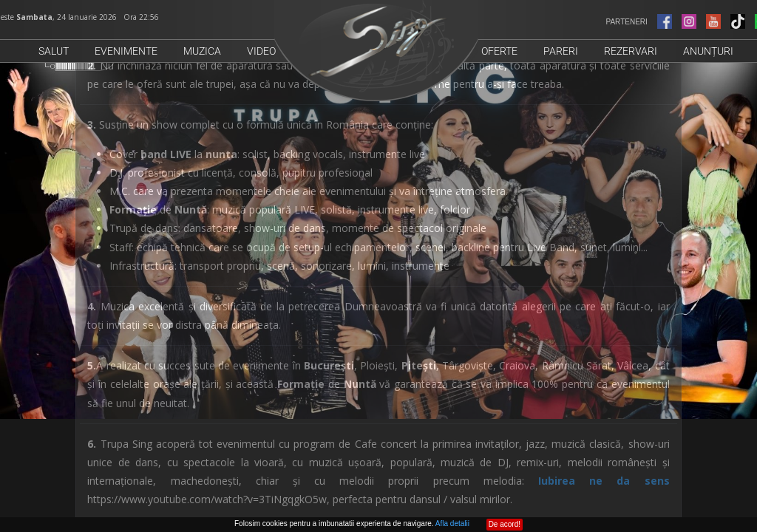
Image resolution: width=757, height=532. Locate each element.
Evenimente (126, 51)
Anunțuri (708, 51)
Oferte (499, 51)
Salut (54, 51)
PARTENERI (651, 22)
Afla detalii (452, 524)
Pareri (561, 51)
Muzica (202, 51)
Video (261, 51)
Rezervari (631, 51)
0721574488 (194, 441)
